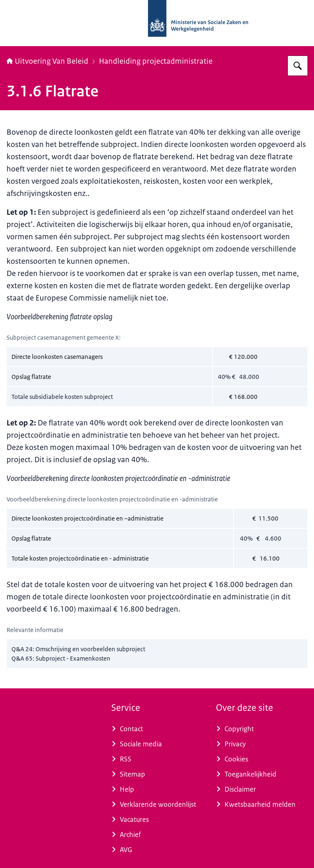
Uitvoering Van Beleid (47, 61)
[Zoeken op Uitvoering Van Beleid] (298, 66)
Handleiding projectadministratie (156, 61)
